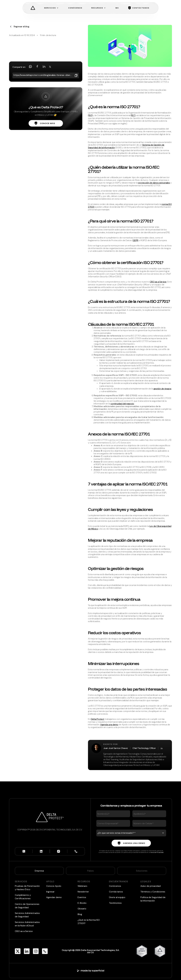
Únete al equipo (117, 897)
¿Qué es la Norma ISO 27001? (89, 922)
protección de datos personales (154, 183)
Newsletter (83, 892)
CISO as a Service (158, 282)
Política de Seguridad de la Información (153, 899)
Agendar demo (54, 897)
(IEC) (133, 115)
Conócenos (115, 886)
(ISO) (90, 115)
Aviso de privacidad (151, 886)
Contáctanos (116, 892)
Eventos (82, 897)
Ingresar (50, 892)
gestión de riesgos (162, 389)
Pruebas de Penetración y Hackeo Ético (27, 888)
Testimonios (115, 903)
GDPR (136, 240)
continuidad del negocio (122, 404)
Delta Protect (98, 719)
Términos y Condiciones (153, 892)
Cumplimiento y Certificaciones (23, 897)
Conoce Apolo (54, 886)
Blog (80, 914)
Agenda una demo (109, 725)
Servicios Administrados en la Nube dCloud (27, 924)
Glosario (82, 909)
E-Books (82, 903)
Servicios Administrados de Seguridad (27, 915)
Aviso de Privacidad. (157, 852)
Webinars (82, 886)
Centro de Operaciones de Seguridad (27, 906)
